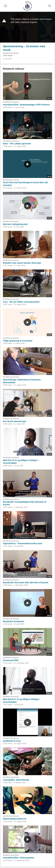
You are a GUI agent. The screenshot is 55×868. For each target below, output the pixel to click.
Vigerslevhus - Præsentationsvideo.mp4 (22, 543)
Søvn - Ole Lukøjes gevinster (17, 144)
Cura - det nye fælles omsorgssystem (21, 302)
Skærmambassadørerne (15, 819)
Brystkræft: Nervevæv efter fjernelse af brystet (26, 583)
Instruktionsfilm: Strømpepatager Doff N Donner (26, 105)
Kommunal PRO (11, 660)
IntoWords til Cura (12, 741)
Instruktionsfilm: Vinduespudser (19, 858)
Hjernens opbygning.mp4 (15, 224)
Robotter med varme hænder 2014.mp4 (22, 263)
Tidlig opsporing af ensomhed (18, 341)
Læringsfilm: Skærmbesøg (16, 780)
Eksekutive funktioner (14, 621)
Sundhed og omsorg (11, 53)
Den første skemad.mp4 (15, 421)
